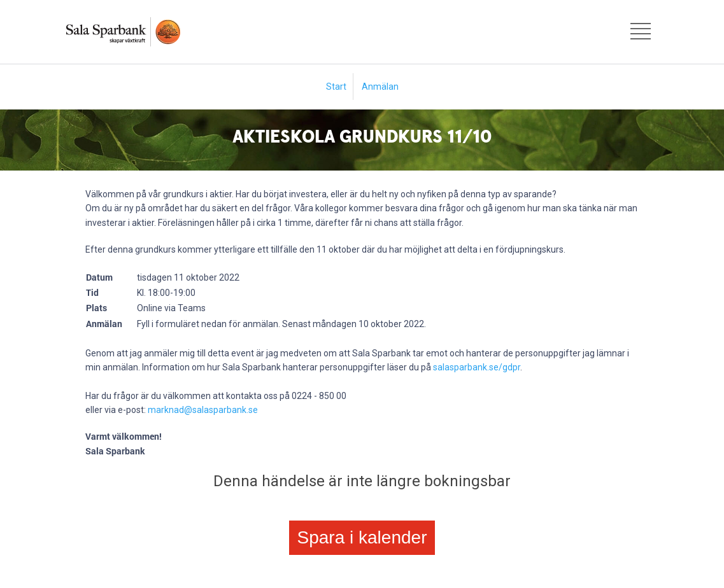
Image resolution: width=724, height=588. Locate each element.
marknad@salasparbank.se (203, 410)
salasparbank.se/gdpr (477, 367)
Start (336, 87)
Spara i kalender (362, 537)
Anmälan (380, 87)
